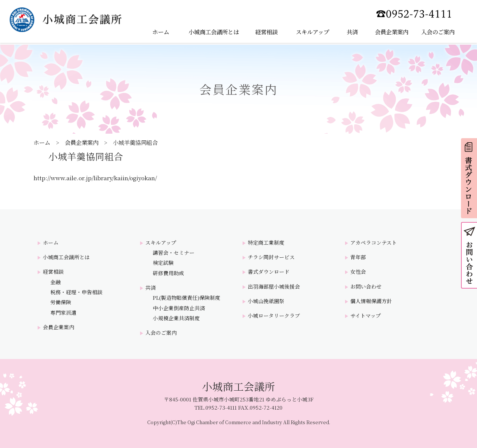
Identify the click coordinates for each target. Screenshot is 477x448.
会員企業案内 (82, 142)
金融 (56, 282)
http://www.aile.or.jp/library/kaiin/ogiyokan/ (95, 178)
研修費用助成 (168, 273)
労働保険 (61, 302)
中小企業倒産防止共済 (179, 308)
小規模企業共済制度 (176, 318)
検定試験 (163, 263)
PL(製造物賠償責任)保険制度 (187, 298)
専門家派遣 (63, 313)
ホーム (42, 142)
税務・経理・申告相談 (76, 292)
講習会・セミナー (174, 253)
